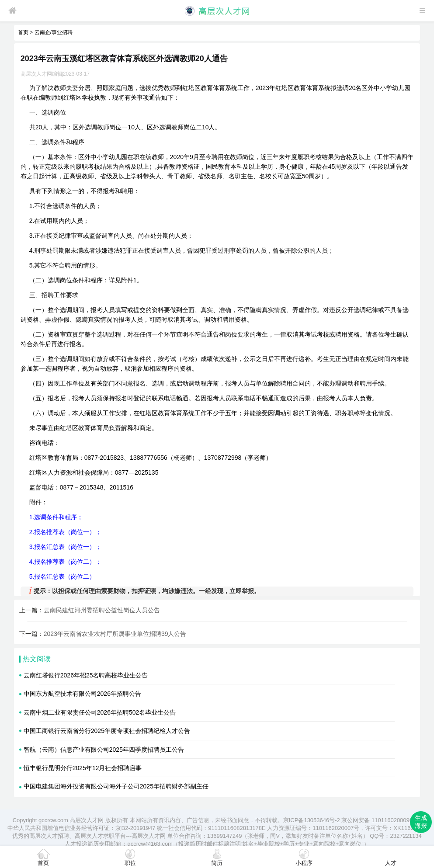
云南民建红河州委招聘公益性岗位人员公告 (102, 610)
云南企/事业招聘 (54, 32)
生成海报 (421, 822)
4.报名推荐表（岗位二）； (66, 562)
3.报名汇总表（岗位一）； (66, 547)
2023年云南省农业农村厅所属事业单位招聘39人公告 (115, 634)
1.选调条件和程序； (56, 517)
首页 (23, 32)
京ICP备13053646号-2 (312, 820)
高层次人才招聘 (49, 836)
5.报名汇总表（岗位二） (62, 576)
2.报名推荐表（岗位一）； (66, 532)
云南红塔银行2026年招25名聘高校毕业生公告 (86, 675)
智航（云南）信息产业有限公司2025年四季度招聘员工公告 (104, 750)
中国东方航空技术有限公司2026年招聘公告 (82, 694)
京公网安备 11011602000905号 (381, 820)
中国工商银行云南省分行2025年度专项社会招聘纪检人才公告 (107, 731)
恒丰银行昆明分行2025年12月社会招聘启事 (83, 768)
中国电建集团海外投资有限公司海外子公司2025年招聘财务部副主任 (116, 786)
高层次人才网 (87, 820)
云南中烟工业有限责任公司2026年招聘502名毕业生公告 (100, 712)
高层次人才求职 (95, 836)
